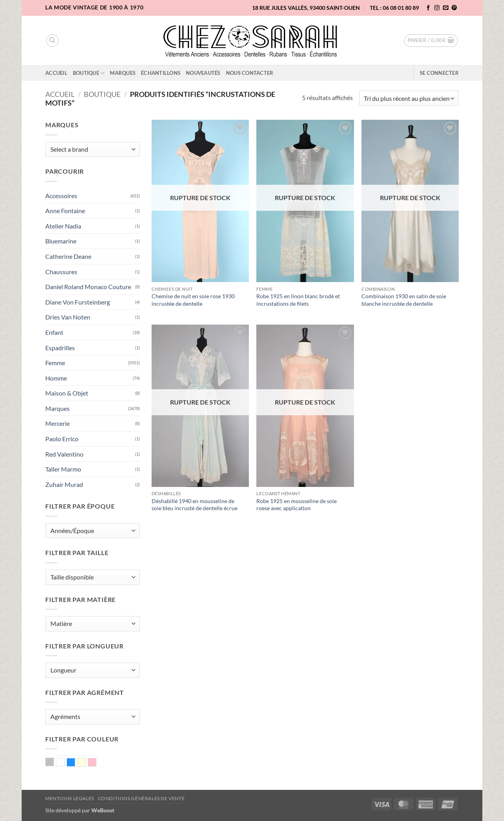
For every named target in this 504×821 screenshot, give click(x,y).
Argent (54, 763)
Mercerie (57, 423)
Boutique (89, 73)
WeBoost (103, 810)
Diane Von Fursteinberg (78, 302)
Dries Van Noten (68, 317)
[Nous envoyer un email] (446, 8)
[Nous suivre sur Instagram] (437, 8)
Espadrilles (60, 348)
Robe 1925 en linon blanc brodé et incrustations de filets (298, 300)
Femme (55, 363)
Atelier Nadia (63, 226)
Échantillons (161, 73)
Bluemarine (61, 241)
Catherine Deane (68, 256)
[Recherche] (52, 41)
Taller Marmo (63, 469)
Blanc (64, 763)
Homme (56, 378)
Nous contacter (250, 73)
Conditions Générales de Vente (142, 798)
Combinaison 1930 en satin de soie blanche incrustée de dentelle (404, 300)
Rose (96, 763)
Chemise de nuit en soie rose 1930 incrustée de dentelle (193, 300)
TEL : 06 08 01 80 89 (394, 8)
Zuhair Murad (64, 484)
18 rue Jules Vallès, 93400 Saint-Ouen (306, 8)
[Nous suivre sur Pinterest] (454, 8)
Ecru (86, 763)
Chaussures (61, 272)
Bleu (75, 763)
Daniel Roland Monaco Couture (88, 287)
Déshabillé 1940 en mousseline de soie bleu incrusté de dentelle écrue (195, 505)
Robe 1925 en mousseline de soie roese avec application (296, 505)
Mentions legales (70, 798)
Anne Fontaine (65, 211)
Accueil (56, 73)
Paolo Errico (62, 439)
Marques (123, 73)
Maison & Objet (67, 393)
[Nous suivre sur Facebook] (428, 8)
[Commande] (409, 98)
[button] (431, 41)
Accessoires (61, 196)
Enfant (54, 332)
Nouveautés (203, 73)
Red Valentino (64, 454)
